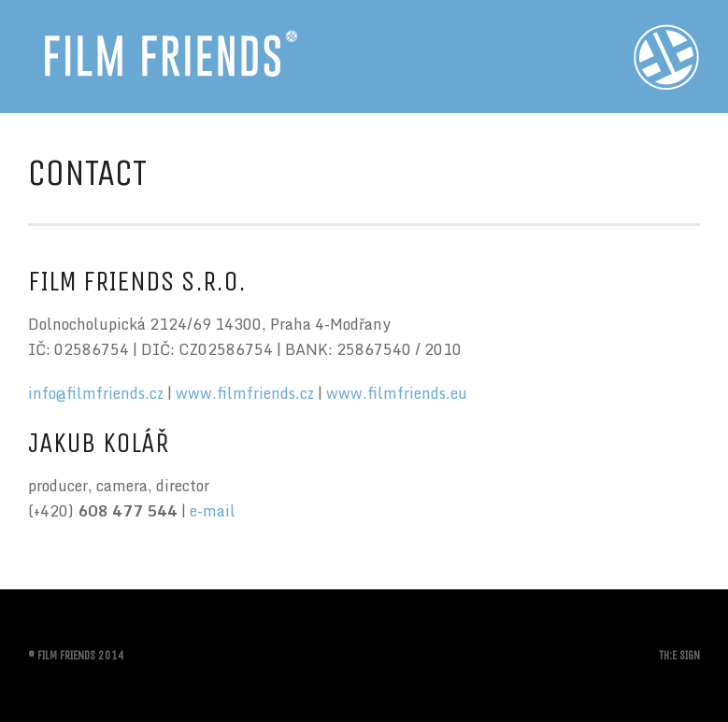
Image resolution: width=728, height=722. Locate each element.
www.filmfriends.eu (397, 393)
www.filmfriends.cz (245, 393)
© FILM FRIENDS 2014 (76, 655)
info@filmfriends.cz (96, 393)
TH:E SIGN (679, 655)
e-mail (213, 511)
